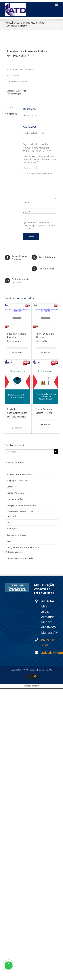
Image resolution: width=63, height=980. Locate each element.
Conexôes (11, 487)
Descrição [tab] (9, 108)
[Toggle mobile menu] (57, 5)
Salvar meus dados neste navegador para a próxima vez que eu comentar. (39, 225)
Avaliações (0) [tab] (11, 114)
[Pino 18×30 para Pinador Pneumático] (46, 316)
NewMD (49, 670)
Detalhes (18, 352)
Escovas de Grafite (15, 499)
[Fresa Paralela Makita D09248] (46, 382)
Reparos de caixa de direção (21, 558)
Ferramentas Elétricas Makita (20, 512)
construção (16, 94)
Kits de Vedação (15, 552)
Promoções (12, 529)
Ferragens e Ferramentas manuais (22, 505)
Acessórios (21, 91)
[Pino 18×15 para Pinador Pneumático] (17, 316)
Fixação (10, 522)
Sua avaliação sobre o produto (38, 174)
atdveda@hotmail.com (50, 653)
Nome (27, 202)
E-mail (27, 212)
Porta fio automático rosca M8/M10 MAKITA (17, 413)
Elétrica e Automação (16, 493)
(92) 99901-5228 (49, 643)
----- (8, 468)
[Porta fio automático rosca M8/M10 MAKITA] (17, 382)
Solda (9, 541)
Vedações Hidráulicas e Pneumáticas (23, 547)
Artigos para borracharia (17, 480)
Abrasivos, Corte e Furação (19, 474)
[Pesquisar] (56, 452)
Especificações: (13, 75)
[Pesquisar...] (29, 452)
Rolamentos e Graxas (16, 535)
